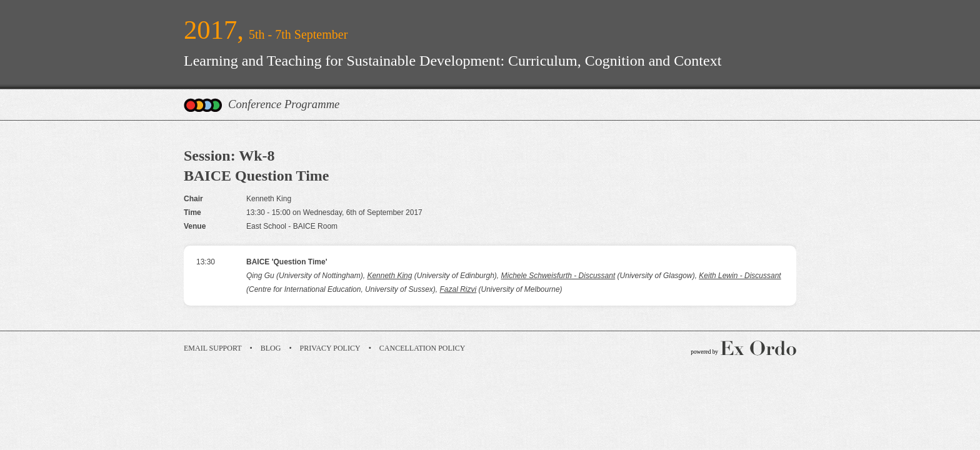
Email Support (213, 348)
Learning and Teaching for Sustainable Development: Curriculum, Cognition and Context (452, 61)
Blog (271, 348)
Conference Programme (284, 104)
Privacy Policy (330, 348)
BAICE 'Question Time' (287, 262)
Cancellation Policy (422, 348)
